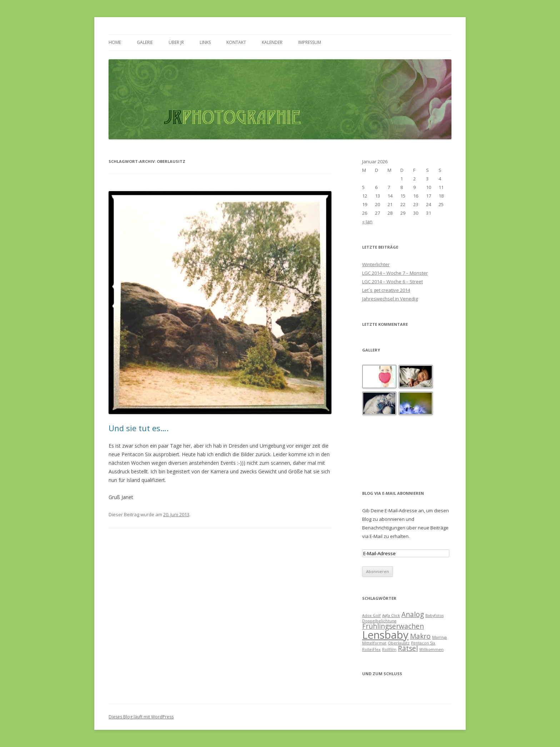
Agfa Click (391, 616)
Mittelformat (374, 643)
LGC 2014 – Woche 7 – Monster (395, 273)
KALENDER (272, 42)
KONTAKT (236, 42)
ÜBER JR (176, 42)
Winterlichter (376, 264)
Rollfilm (389, 649)
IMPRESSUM (310, 42)
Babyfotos (434, 616)
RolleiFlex (371, 649)
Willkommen (431, 649)
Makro (420, 636)
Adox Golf (371, 616)
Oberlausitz (399, 643)
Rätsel (408, 648)
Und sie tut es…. (139, 428)
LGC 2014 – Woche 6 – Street (392, 282)
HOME (115, 42)
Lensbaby (385, 635)
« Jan (367, 221)
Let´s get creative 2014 (386, 290)
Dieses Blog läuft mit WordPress (141, 717)
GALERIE (145, 42)
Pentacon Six (423, 643)
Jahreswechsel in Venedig (390, 299)
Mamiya (439, 637)
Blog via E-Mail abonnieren (393, 493)
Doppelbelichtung (379, 621)
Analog (413, 614)
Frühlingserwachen (393, 626)
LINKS (205, 42)
